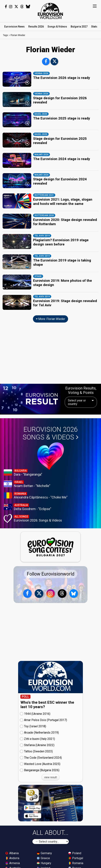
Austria (12, 866)
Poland (75, 846)
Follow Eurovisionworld (51, 567)
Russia (75, 861)
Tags (5, 35)
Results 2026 (36, 27)
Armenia (13, 856)
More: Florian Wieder (50, 312)
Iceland (43, 861)
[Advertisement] (50, 348)
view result (50, 770)
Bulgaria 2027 (79, 27)
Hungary (44, 856)
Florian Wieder (18, 35)
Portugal (76, 851)
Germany (44, 846)
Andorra (12, 851)
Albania (12, 846)
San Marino (77, 866)
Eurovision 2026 (50, 426)
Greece (43, 851)
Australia (13, 861)
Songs (57, 27)
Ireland (43, 866)
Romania (76, 856)
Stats (94, 27)
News (14, 27)
